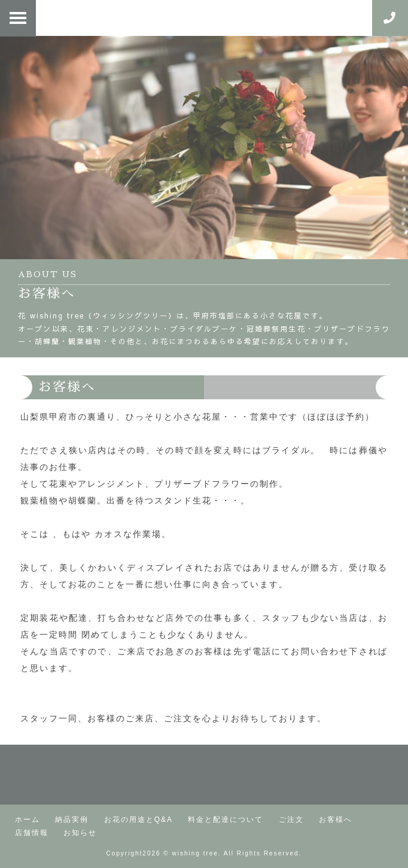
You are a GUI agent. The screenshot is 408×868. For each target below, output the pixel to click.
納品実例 (72, 820)
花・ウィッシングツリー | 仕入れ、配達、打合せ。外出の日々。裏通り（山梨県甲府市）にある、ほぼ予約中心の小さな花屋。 (198, 18)
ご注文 (291, 820)
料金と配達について (226, 820)
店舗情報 (32, 833)
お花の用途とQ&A (138, 820)
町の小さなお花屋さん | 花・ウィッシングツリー (204, 775)
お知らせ (80, 833)
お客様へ (336, 820)
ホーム (28, 820)
